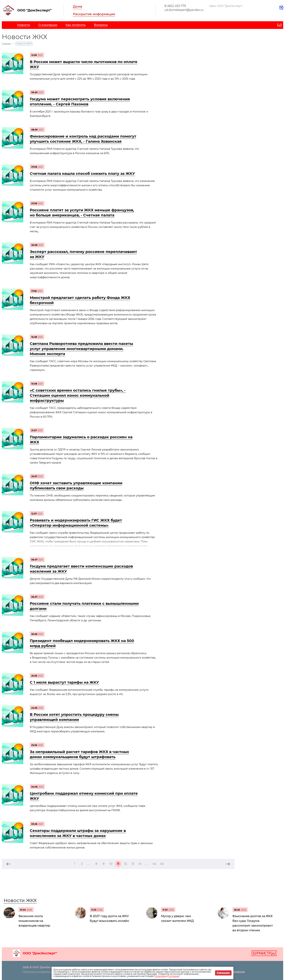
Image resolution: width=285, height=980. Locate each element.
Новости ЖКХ (20, 900)
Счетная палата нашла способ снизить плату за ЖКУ (82, 174)
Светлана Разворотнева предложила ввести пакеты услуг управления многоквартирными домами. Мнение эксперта (81, 349)
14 (140, 864)
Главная (6, 44)
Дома (78, 7)
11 (118, 864)
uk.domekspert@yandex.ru (184, 10)
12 (126, 864)
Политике (160, 976)
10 (111, 864)
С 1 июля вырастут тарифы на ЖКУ (64, 682)
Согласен (223, 973)
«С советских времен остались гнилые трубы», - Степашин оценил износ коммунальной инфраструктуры (78, 395)
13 (133, 864)
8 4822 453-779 (175, 6)
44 (154, 864)
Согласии (174, 976)
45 (162, 864)
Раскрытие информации (94, 14)
